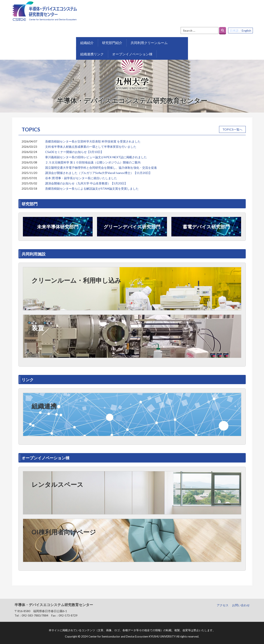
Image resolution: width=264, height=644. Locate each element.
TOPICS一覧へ (232, 126)
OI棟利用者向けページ (64, 529)
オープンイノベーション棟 (163, 28)
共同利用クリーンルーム (84, 28)
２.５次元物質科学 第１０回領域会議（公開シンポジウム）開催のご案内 (93, 159)
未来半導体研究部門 (58, 224)
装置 (38, 325)
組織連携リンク (123, 28)
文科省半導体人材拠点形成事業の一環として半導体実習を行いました (91, 144)
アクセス (223, 602)
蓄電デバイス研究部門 (206, 224)
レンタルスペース (57, 481)
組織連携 (44, 403)
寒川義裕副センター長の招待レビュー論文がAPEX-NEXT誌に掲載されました (96, 154)
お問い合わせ (241, 602)
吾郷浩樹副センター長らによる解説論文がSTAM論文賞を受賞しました (92, 186)
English (246, 8)
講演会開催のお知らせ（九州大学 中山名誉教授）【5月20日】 (86, 180)
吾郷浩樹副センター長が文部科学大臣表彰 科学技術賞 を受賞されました (93, 138)
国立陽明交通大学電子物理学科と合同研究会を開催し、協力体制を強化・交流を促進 (101, 165)
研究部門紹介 (47, 28)
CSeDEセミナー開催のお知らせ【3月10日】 (74, 149)
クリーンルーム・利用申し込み (76, 277)
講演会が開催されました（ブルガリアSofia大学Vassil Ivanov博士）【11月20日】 (99, 170)
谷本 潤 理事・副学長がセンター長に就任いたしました (81, 175)
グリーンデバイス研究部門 (132, 224)
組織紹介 (22, 28)
